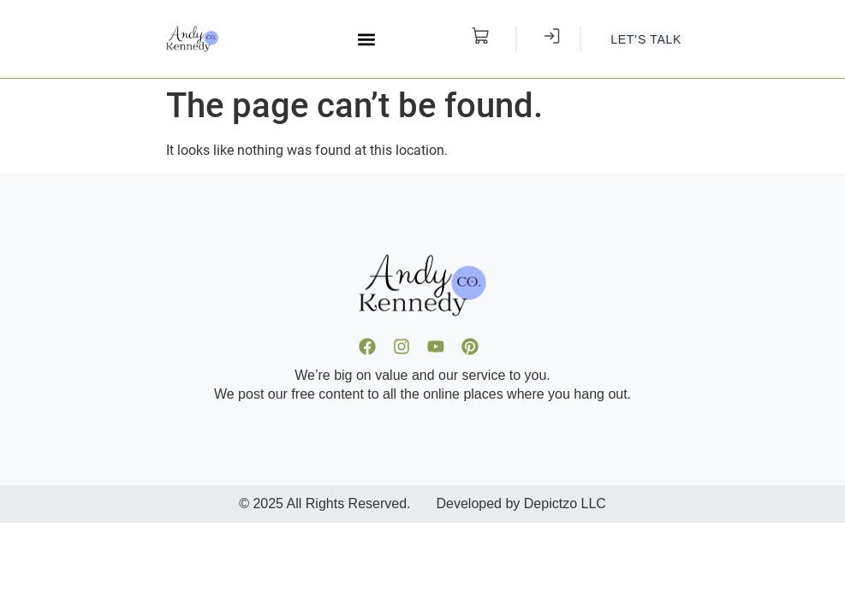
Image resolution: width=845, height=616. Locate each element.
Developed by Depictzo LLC (521, 503)
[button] (366, 39)
